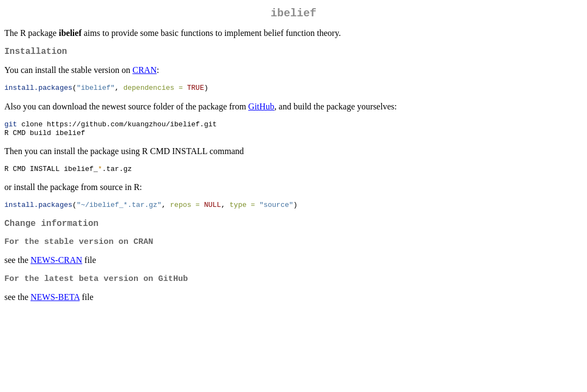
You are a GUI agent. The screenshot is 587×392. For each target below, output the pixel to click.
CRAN (144, 74)
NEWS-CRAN (56, 272)
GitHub (261, 111)
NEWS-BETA (55, 311)
